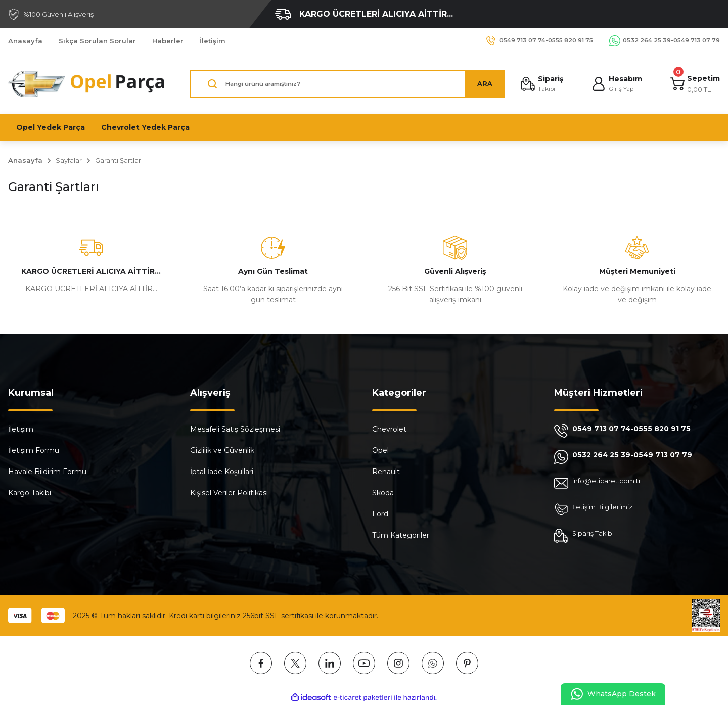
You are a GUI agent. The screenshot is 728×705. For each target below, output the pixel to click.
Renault (386, 472)
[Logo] (87, 84)
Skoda (383, 493)
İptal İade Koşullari (222, 472)
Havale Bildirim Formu (47, 472)
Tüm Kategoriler (401, 535)
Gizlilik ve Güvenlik (222, 450)
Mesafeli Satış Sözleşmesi (235, 429)
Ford (380, 514)
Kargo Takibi (30, 493)
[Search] (346, 84)
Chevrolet (389, 429)
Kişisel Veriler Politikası (229, 493)
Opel (380, 450)
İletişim (21, 429)
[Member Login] (615, 84)
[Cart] (694, 84)
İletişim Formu (34, 450)
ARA (481, 84)
